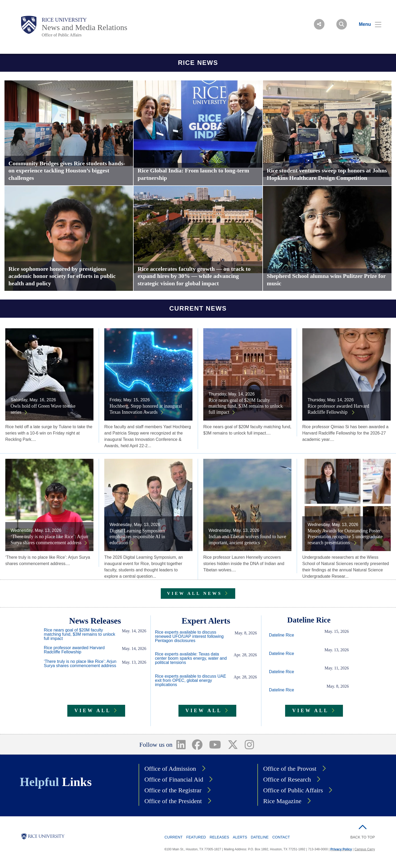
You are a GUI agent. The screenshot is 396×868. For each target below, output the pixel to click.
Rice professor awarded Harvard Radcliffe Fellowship (338, 409)
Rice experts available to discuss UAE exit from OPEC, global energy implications (190, 681)
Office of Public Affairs (62, 35)
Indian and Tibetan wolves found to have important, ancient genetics (247, 540)
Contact (281, 837)
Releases (219, 837)
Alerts (240, 837)
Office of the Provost (290, 769)
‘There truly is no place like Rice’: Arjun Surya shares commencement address (49, 540)
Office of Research (287, 779)
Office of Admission (170, 769)
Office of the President (173, 801)
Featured (196, 837)
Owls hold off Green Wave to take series (43, 409)
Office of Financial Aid (174, 779)
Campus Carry (365, 849)
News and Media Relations (84, 27)
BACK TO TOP (363, 837)
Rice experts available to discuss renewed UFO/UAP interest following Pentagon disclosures (189, 636)
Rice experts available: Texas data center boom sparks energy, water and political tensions (191, 658)
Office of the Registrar (173, 790)
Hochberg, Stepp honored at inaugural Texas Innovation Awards (146, 409)
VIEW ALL (93, 711)
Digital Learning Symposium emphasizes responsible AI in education (137, 537)
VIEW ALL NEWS (195, 593)
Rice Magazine (282, 801)
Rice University (64, 20)
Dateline (260, 837)
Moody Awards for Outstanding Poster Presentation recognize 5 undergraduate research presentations (345, 537)
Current (173, 837)
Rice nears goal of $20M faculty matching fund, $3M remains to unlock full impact (246, 406)
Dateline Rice (282, 635)
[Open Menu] (367, 24)
